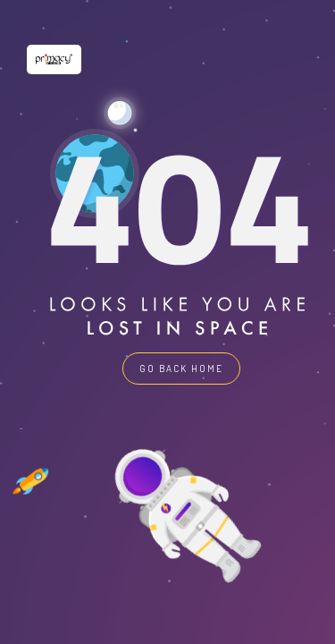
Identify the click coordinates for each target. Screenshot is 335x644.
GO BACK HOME (181, 369)
